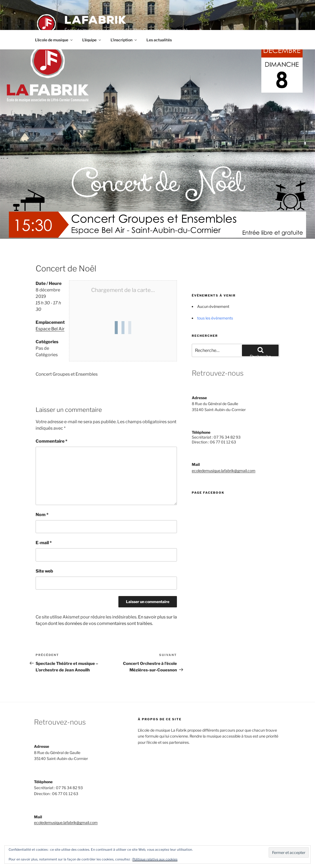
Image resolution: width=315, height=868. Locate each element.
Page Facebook (208, 493)
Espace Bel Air (50, 329)
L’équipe (92, 40)
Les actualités (159, 40)
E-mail (44, 543)
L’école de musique (54, 40)
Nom (42, 515)
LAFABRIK (95, 20)
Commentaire (52, 441)
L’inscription (124, 40)
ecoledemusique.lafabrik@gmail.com (224, 471)
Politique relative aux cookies (155, 859)
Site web (44, 571)
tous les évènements (215, 318)
